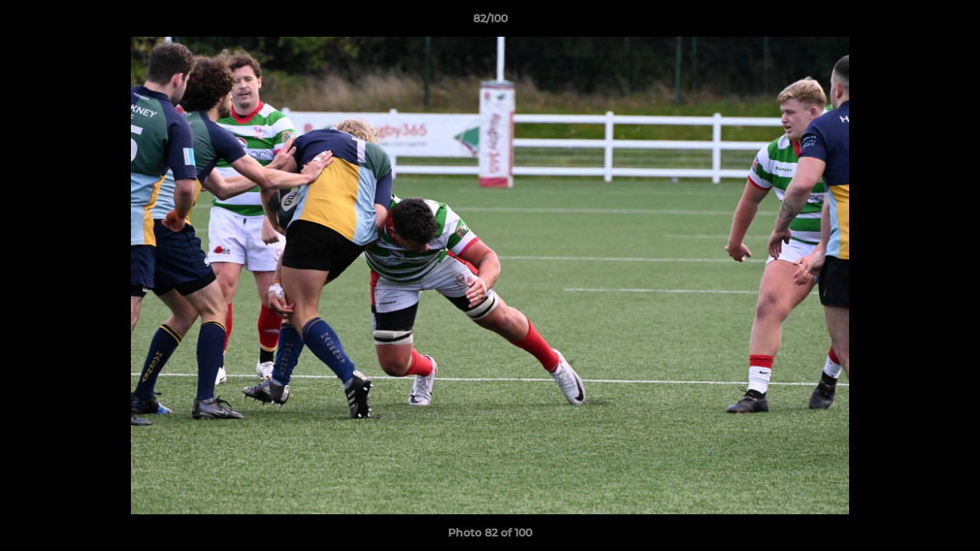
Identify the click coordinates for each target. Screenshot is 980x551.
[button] (952, 22)
